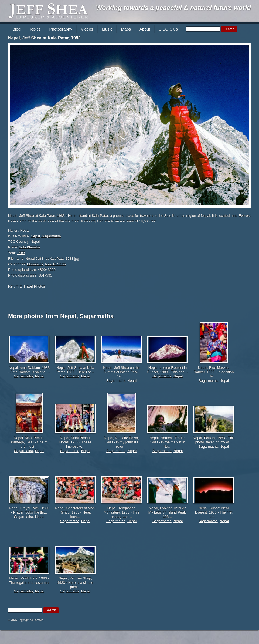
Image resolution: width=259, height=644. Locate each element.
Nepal (25, 230)
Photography (61, 29)
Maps (126, 29)
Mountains (35, 264)
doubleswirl (37, 620)
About (145, 29)
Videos (87, 29)
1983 (21, 253)
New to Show (55, 264)
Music (107, 29)
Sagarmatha (24, 376)
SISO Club (168, 29)
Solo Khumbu (29, 247)
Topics (35, 29)
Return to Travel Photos (27, 286)
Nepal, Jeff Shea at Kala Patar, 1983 (44, 38)
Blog (16, 29)
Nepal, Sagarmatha (46, 236)
